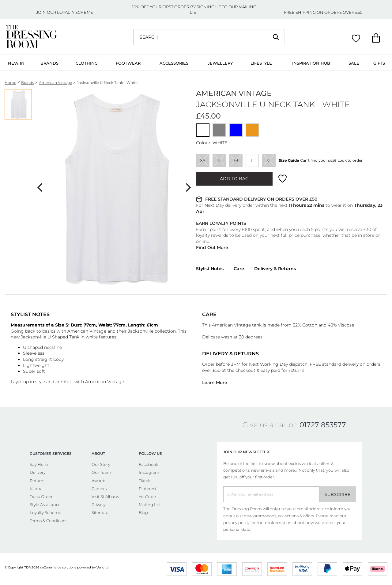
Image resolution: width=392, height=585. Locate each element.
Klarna (36, 489)
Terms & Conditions (49, 521)
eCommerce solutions (59, 567)
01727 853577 (323, 425)
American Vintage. (106, 382)
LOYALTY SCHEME (75, 12)
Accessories (174, 63)
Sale (354, 63)
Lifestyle (261, 63)
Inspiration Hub (311, 63)
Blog (143, 512)
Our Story (101, 464)
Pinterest (148, 489)
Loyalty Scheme (45, 512)
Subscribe (338, 494)
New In (16, 63)
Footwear (128, 63)
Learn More (215, 383)
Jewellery (220, 63)
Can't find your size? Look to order (331, 160)
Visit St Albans (105, 496)
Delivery (38, 472)
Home (10, 83)
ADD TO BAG (234, 179)
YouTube (147, 496)
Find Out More (212, 247)
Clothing (87, 63)
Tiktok (145, 481)
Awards (99, 481)
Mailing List (150, 504)
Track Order (41, 496)
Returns (38, 481)
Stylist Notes (210, 269)
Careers (99, 489)
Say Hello (39, 464)
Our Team (101, 472)
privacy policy (236, 523)
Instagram (149, 472)
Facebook (149, 464)
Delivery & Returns (275, 269)
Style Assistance (45, 504)
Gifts (379, 63)
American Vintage (55, 83)
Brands (49, 63)
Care (239, 269)
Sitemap (100, 512)
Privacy (99, 504)
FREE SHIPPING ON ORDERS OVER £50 (323, 12)
